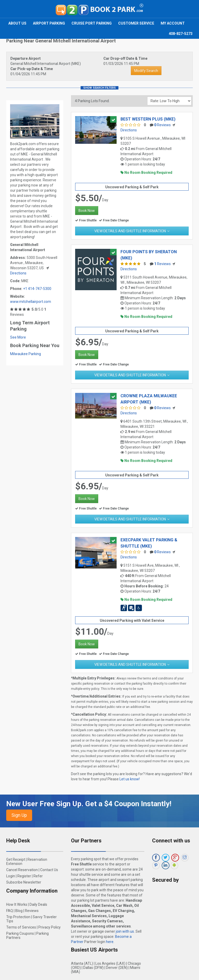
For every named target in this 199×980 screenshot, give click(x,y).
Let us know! (130, 779)
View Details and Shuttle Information (130, 231)
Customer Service (136, 23)
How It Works (17, 904)
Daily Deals (38, 904)
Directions (18, 273)
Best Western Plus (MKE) (148, 119)
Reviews (162, 125)
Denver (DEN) (117, 968)
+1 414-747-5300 (37, 289)
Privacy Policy (49, 927)
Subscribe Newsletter (24, 882)
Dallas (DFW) (93, 968)
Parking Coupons (20, 933)
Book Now (87, 211)
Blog (19, 911)
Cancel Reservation (22, 870)
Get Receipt (16, 859)
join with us (125, 931)
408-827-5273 (181, 34)
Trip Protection (18, 917)
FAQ (10, 911)
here (110, 942)
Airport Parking (49, 23)
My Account (173, 23)
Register (24, 876)
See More (18, 337)
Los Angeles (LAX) (110, 963)
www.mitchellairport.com (31, 302)
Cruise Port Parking (92, 23)
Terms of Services (21, 927)
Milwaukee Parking (26, 354)
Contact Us (49, 870)
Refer (38, 876)
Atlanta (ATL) (82, 963)
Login (11, 876)
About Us (17, 23)
